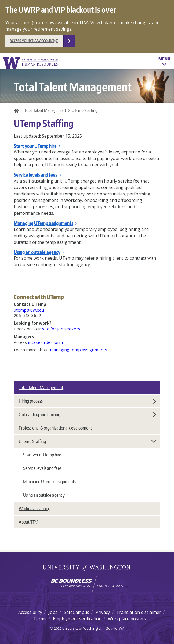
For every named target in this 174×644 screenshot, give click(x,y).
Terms (40, 619)
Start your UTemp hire (37, 146)
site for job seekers (61, 329)
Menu (164, 62)
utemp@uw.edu (29, 310)
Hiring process (87, 401)
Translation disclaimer (139, 612)
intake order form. (46, 342)
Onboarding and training (87, 414)
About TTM (28, 522)
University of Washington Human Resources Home (31, 63)
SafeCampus (77, 612)
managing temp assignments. (79, 350)
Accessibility (30, 612)
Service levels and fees (37, 175)
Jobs (53, 612)
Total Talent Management (45, 110)
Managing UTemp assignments (45, 223)
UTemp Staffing (88, 441)
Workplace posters (127, 619)
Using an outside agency (39, 252)
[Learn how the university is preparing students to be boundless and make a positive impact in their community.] (87, 584)
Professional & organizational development (55, 428)
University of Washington (87, 568)
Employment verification (77, 619)
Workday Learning (35, 509)
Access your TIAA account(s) (34, 41)
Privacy (103, 612)
